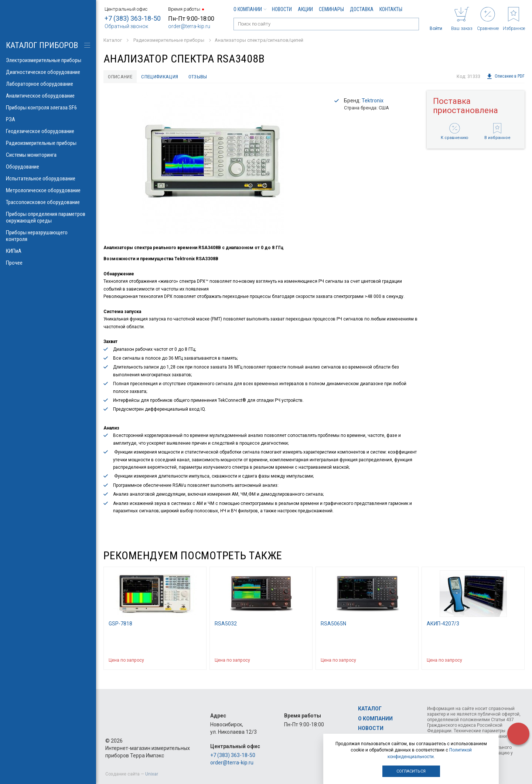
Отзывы (201, 77)
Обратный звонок (126, 26)
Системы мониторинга (48, 155)
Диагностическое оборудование (48, 72)
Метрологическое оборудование (48, 190)
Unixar (152, 774)
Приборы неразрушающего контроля (48, 236)
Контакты (391, 9)
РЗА (48, 119)
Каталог (370, 709)
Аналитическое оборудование (48, 96)
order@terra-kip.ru (189, 26)
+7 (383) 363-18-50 (133, 18)
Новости (282, 9)
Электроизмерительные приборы (48, 60)
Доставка (362, 9)
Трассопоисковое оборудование (48, 202)
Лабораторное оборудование (48, 84)
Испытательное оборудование (48, 179)
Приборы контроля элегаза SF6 (48, 108)
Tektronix (373, 101)
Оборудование (48, 167)
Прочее (48, 263)
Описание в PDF (506, 77)
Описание (121, 77)
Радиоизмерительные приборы (48, 143)
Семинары (331, 9)
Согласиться (411, 771)
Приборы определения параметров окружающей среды (48, 217)
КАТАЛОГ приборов (42, 45)
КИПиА (48, 251)
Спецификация (162, 77)
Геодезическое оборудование (48, 131)
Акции (305, 9)
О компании (250, 9)
